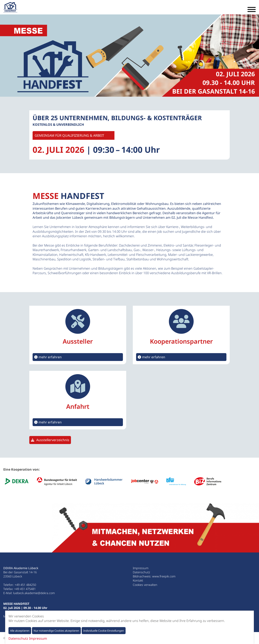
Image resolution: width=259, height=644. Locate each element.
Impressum (141, 568)
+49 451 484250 (25, 585)
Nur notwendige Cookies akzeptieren (56, 631)
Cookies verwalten (145, 585)
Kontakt (138, 580)
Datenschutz (141, 572)
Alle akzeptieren (20, 631)
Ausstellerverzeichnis (53, 440)
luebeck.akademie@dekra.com (34, 593)
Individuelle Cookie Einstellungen (104, 631)
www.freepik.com (164, 576)
